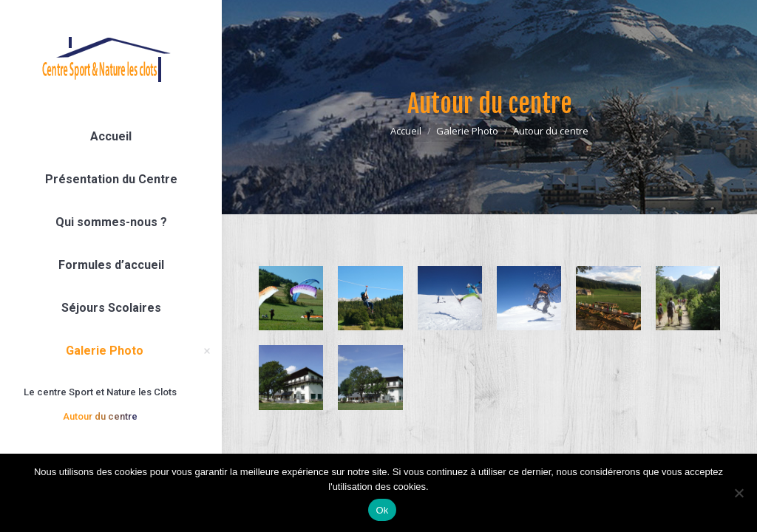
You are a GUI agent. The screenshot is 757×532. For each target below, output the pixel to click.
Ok (382, 510)
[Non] (739, 493)
